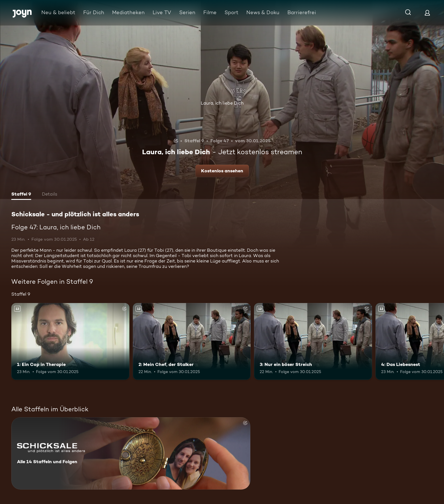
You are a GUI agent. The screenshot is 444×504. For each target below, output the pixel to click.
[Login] (427, 13)
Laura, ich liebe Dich (222, 103)
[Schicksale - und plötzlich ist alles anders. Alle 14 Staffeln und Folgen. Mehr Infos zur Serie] (131, 453)
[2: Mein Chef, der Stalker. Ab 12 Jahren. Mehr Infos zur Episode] (192, 341)
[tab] (21, 195)
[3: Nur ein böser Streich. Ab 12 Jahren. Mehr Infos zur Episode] (313, 341)
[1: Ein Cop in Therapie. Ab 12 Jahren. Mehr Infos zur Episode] (70, 341)
